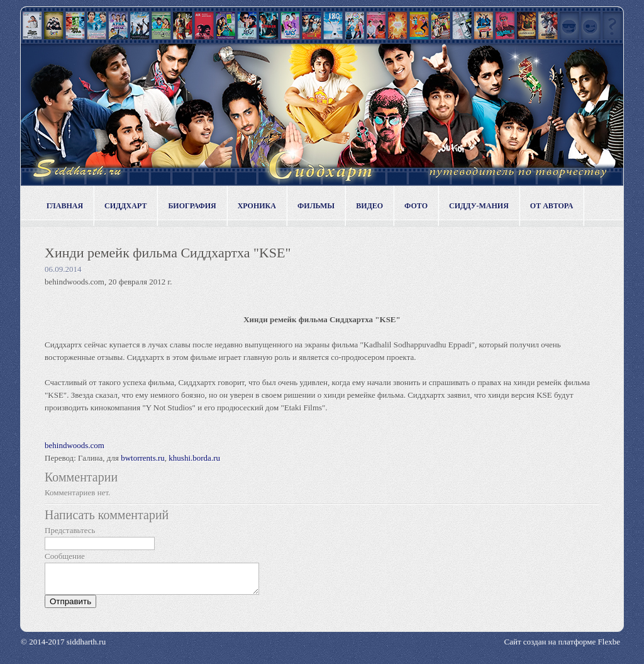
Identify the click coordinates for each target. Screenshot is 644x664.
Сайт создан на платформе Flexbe (562, 647)
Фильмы (316, 206)
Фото (416, 206)
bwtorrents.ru (143, 458)
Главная (65, 206)
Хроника (257, 206)
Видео (369, 206)
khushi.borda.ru (194, 458)
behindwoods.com (75, 445)
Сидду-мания (479, 206)
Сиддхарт (125, 206)
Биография (192, 206)
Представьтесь (70, 530)
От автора (552, 206)
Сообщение (65, 556)
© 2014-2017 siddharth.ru (63, 647)
